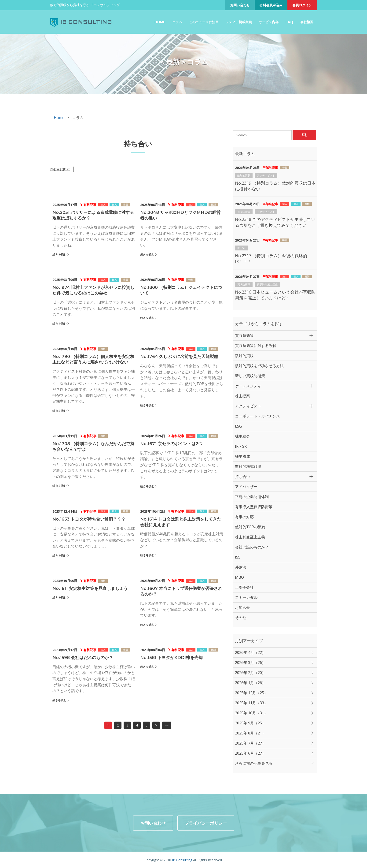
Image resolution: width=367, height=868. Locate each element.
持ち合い (242, 477)
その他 (241, 618)
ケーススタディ (248, 386)
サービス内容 (269, 22)
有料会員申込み (271, 5)
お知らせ (242, 607)
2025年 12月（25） (251, 693)
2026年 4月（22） (250, 652)
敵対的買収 (244, 175)
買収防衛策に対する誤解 (256, 346)
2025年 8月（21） (250, 733)
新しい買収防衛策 (250, 376)
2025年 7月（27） (250, 743)
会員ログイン (302, 5)
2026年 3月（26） (250, 663)
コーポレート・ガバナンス (257, 416)
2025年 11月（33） (251, 703)
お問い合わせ (240, 5)
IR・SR (241, 248)
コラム (177, 22)
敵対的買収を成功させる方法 (259, 366)
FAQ (289, 22)
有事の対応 (244, 517)
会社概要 (307, 22)
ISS (238, 557)
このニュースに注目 (204, 22)
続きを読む (59, 255)
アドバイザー (246, 487)
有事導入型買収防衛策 (254, 507)
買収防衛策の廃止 (267, 284)
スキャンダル (246, 597)
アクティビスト (266, 175)
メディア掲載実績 (239, 22)
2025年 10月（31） (251, 713)
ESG (238, 426)
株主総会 (242, 436)
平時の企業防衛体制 (252, 497)
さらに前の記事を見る (254, 763)
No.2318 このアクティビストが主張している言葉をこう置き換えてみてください (275, 222)
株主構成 (242, 456)
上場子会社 (244, 587)
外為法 (241, 567)
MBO (239, 577)
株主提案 (242, 396)
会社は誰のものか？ (252, 547)
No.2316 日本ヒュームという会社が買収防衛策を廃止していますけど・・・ (275, 295)
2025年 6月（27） (250, 753)
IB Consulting (182, 859)
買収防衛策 (244, 212)
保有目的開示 (60, 169)
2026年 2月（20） (250, 673)
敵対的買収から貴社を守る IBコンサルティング (85, 5)
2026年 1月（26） (250, 683)
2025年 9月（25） (250, 723)
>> (167, 725)
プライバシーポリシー (206, 823)
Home (160, 22)
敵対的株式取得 (248, 466)
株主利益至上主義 (250, 537)
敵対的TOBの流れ (250, 527)
